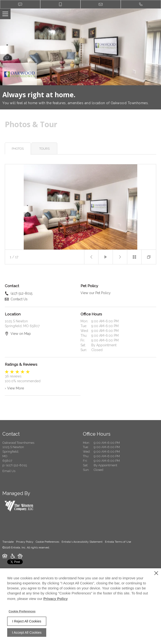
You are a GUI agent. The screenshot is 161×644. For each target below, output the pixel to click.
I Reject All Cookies (27, 621)
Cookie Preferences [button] (47, 542)
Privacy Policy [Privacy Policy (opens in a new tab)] (25, 542)
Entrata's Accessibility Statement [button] (82, 542)
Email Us (9, 471)
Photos (18, 149)
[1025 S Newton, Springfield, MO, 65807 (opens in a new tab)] (13, 454)
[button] (20, 4)
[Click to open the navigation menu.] (5, 14)
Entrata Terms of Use (118, 542)
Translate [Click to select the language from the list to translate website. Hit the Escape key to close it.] (8, 542)
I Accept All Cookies (27, 633)
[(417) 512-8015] (141, 4)
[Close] (156, 573)
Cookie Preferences (22, 611)
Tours (44, 149)
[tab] (18, 148)
